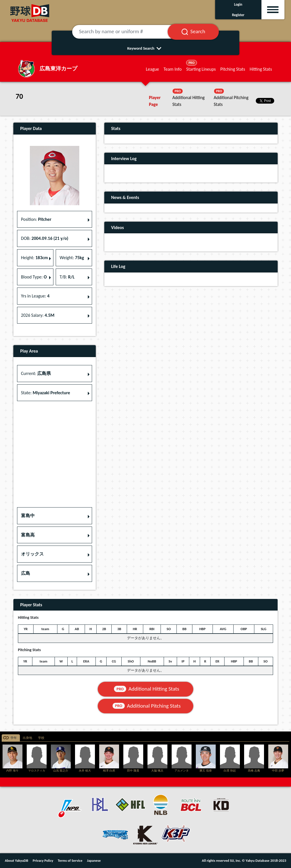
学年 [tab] (14, 738)
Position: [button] (36, 219)
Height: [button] (35, 258)
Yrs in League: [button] (35, 296)
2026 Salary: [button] (38, 315)
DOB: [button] (45, 238)
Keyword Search (146, 48)
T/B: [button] (67, 277)
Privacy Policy (43, 860)
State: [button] (46, 393)
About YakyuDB (16, 860)
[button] (55, 516)
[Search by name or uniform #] (127, 32)
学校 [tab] (41, 738)
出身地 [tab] (27, 738)
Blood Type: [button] (34, 277)
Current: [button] (36, 373)
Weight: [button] (72, 258)
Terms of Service (70, 860)
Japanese (94, 860)
